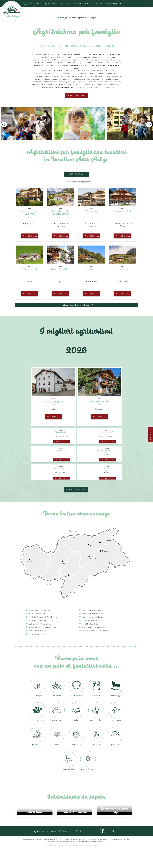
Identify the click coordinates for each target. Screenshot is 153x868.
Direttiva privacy (66, 866)
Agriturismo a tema (55, 3)
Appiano (61, 281)
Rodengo (27, 223)
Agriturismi (150, 434)
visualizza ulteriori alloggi (77, 305)
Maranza (92, 226)
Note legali (55, 866)
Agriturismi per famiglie (76, 95)
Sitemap (47, 866)
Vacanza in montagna (107, 3)
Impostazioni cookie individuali (82, 866)
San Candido (119, 223)
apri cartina (76, 174)
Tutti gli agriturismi (76, 490)
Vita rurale (80, 3)
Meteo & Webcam (60, 852)
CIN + (30, 217)
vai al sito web (29, 236)
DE (148, 3)
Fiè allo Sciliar (123, 281)
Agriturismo (29, 3)
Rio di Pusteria (91, 223)
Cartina (80, 852)
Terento (30, 281)
